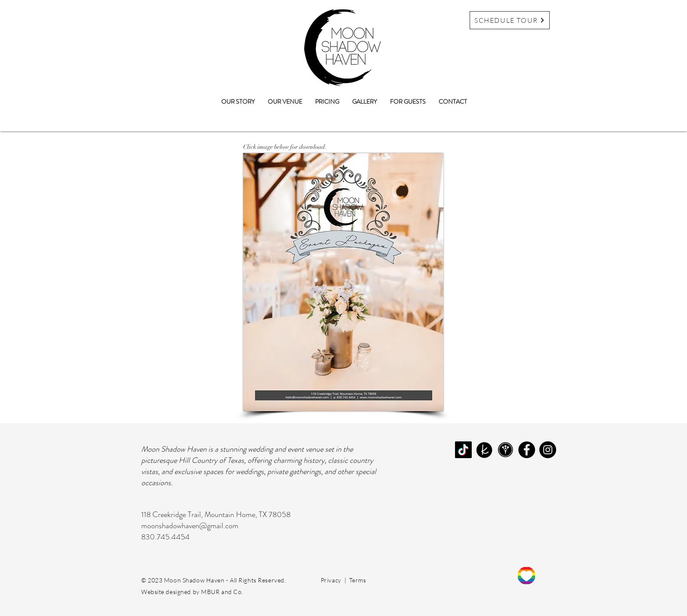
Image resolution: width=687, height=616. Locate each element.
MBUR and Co (221, 592)
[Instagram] (548, 450)
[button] (285, 102)
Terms (357, 580)
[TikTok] (463, 450)
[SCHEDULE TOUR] (510, 20)
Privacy (331, 580)
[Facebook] (527, 450)
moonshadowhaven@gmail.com (190, 526)
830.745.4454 (166, 537)
